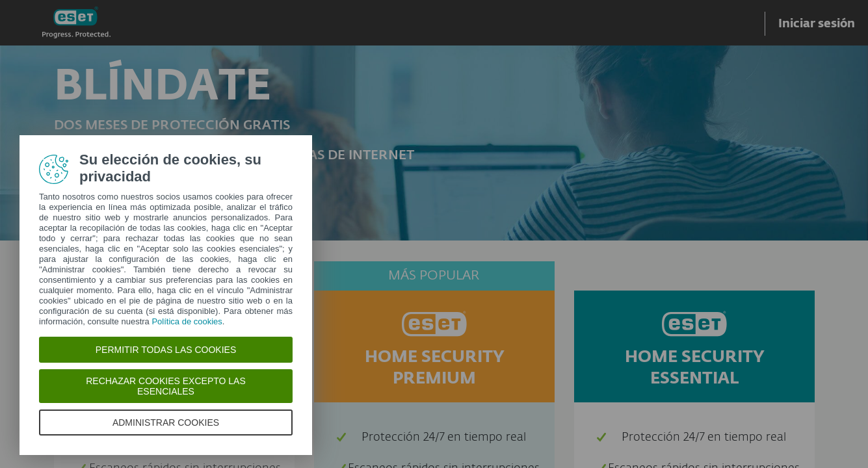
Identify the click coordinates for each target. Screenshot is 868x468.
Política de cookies (187, 321)
